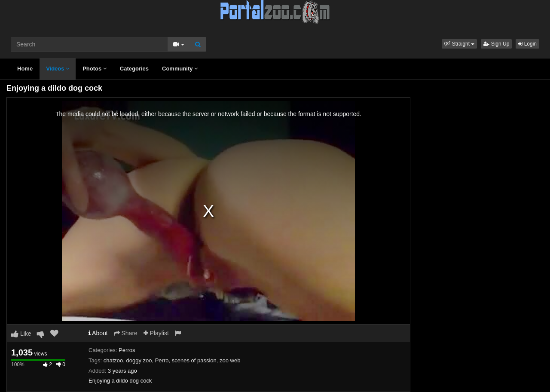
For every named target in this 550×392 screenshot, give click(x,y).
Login (527, 44)
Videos (58, 69)
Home (25, 69)
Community (180, 69)
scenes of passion (194, 360)
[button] (459, 44)
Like (21, 334)
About (98, 333)
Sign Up (496, 44)
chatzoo (113, 360)
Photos (95, 69)
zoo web (230, 360)
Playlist (156, 333)
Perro (162, 360)
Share (126, 333)
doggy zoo (139, 360)
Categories (134, 69)
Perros (127, 350)
